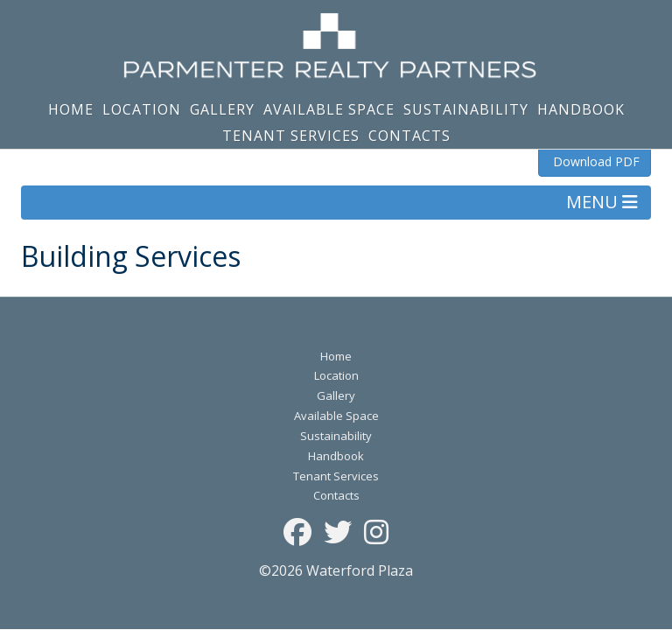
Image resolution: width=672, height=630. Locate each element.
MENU (602, 202)
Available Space (329, 109)
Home (71, 109)
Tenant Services (291, 136)
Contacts (409, 136)
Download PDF (595, 161)
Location (142, 109)
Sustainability (466, 109)
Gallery (222, 109)
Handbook (581, 109)
